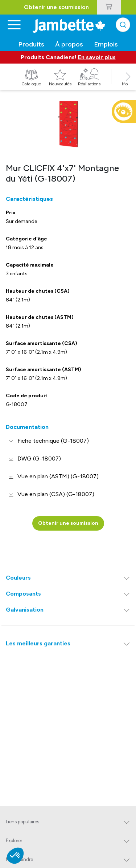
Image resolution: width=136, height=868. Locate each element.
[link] (47, 441)
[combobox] (123, 25)
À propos (69, 44)
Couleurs (18, 578)
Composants (23, 594)
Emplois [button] (106, 44)
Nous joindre (19, 859)
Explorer (14, 841)
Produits (31, 44)
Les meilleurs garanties (38, 643)
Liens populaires (22, 822)
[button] (128, 85)
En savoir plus (97, 57)
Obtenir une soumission (56, 7)
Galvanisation (25, 610)
